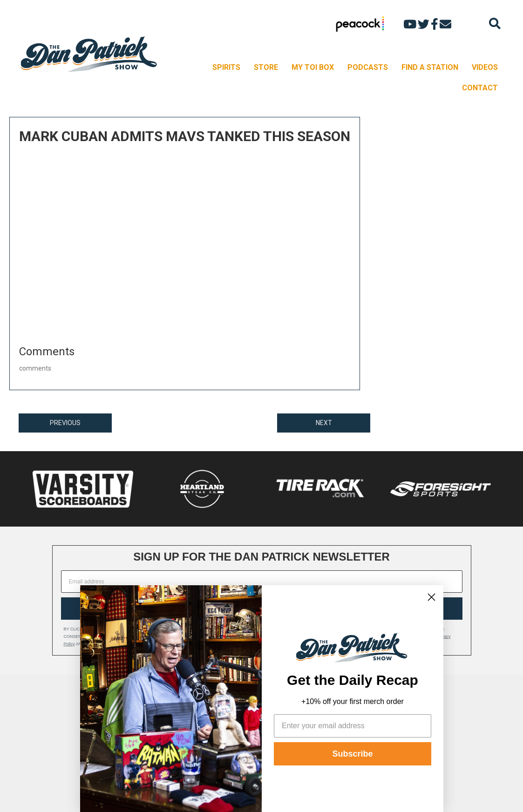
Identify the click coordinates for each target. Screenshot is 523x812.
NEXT (324, 423)
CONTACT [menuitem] (480, 88)
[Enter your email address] (353, 726)
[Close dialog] (431, 597)
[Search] (495, 24)
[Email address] (262, 582)
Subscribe (352, 754)
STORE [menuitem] (266, 67)
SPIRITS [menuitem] (226, 67)
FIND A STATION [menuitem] (430, 67)
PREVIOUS (65, 423)
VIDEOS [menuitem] (485, 67)
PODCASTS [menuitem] (368, 67)
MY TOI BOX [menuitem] (313, 67)
